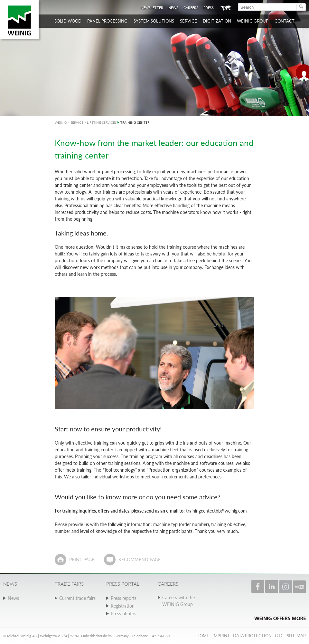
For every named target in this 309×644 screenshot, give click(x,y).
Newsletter (152, 8)
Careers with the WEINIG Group (178, 601)
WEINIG (61, 122)
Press (209, 8)
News (173, 8)
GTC (279, 636)
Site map (296, 636)
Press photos (123, 614)
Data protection (252, 636)
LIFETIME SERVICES (102, 122)
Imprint (221, 636)
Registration (123, 606)
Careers (191, 8)
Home (203, 636)
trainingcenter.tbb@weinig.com (216, 511)
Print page (82, 559)
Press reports (124, 598)
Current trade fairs (77, 598)
